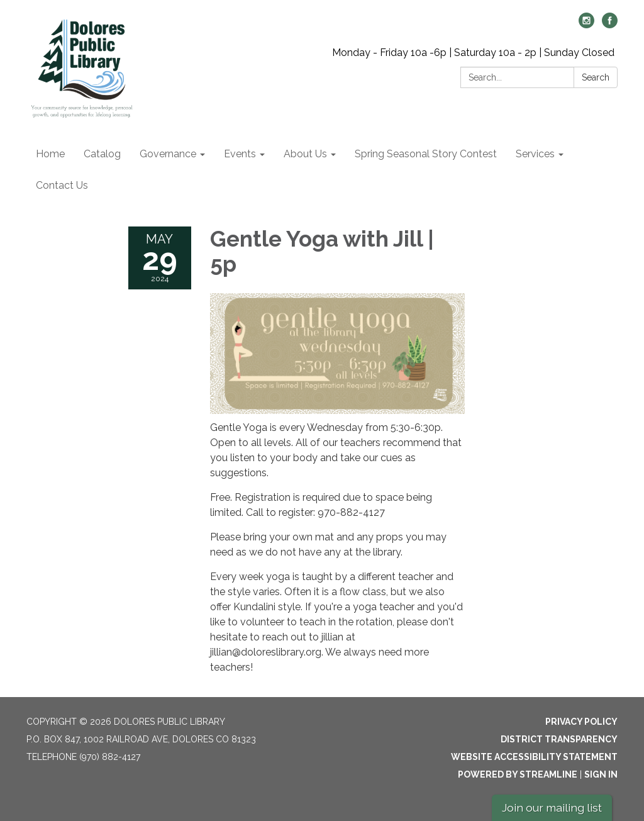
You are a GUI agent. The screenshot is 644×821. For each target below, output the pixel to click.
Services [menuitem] (535, 154)
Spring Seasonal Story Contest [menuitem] (426, 154)
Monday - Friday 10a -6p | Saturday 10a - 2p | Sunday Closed (473, 53)
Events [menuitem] (240, 154)
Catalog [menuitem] (102, 154)
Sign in (601, 774)
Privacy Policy (581, 722)
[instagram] (586, 25)
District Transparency (559, 739)
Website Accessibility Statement (534, 757)
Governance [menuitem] (168, 154)
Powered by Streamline (518, 774)
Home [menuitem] (50, 154)
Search (596, 77)
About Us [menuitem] (305, 154)
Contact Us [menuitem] (62, 185)
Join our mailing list (552, 807)
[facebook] (610, 25)
